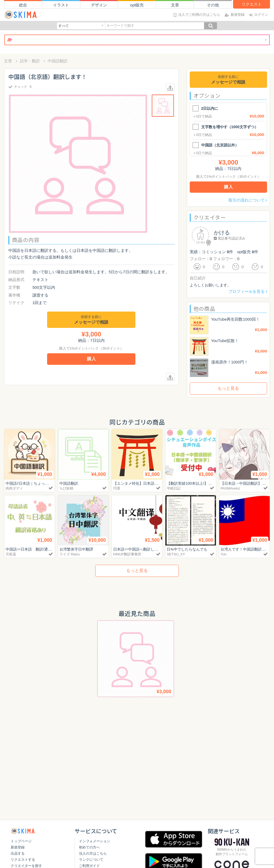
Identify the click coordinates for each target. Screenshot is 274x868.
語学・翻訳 (30, 61)
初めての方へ (89, 847)
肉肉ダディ (14, 488)
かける (222, 233)
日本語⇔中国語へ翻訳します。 (141, 549)
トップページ (21, 841)
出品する (18, 853)
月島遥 (11, 554)
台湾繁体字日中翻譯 (77, 549)
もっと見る (228, 388)
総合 (23, 5)
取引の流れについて (248, 200)
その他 (213, 5)
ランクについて (91, 860)
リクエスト (252, 4)
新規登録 (18, 847)
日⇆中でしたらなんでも (189, 549)
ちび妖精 (66, 488)
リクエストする (23, 860)
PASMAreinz (230, 488)
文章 (175, 5)
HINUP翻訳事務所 (127, 554)
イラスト (61, 5)
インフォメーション (95, 841)
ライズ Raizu (70, 554)
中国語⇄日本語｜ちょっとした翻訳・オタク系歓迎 (51, 483)
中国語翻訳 (58, 61)
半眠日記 (174, 488)
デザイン (99, 5)
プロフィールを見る (248, 291)
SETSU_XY (176, 554)
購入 (92, 359)
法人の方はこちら (93, 853)
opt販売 (137, 5)
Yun (223, 554)
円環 (117, 488)
